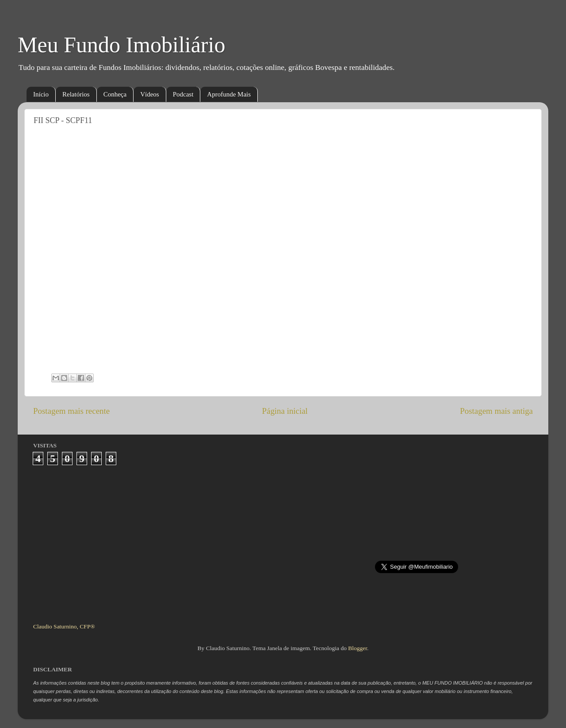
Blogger (358, 648)
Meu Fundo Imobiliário (121, 45)
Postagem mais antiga (496, 411)
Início (41, 94)
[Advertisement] (283, 540)
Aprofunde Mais (229, 94)
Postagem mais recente (71, 411)
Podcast (183, 94)
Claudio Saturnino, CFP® (64, 626)
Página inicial (285, 411)
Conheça (115, 94)
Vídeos (150, 94)
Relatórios (76, 94)
